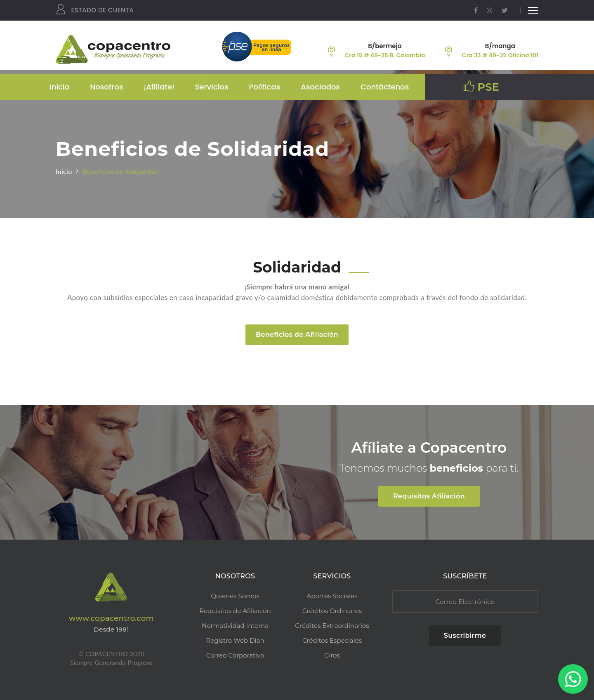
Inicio (59, 87)
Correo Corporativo (235, 655)
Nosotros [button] (106, 87)
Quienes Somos (235, 596)
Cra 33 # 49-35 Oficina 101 (500, 55)
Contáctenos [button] (385, 87)
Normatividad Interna (235, 626)
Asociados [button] (320, 87)
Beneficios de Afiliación (297, 335)
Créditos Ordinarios (332, 611)
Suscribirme (465, 635)
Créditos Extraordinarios (332, 626)
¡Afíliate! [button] (159, 87)
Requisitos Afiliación (429, 496)
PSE (481, 87)
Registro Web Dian (235, 640)
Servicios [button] (212, 87)
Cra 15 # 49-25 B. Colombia (385, 55)
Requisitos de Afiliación (235, 611)
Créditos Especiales (332, 640)
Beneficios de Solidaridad (121, 171)
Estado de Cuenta (95, 10)
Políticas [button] (265, 87)
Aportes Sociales (332, 596)
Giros (332, 655)
